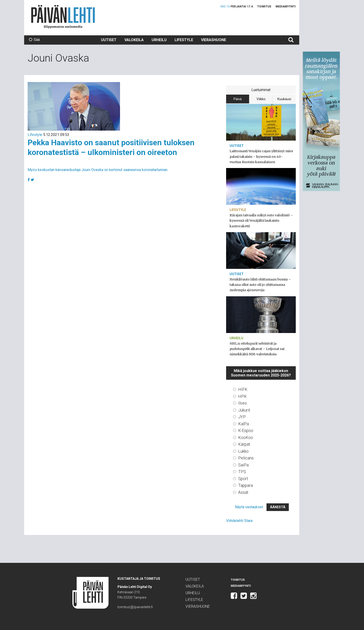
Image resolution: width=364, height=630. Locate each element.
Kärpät (244, 444)
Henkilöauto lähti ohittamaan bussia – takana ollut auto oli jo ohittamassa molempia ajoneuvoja (260, 285)
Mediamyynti (286, 7)
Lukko (243, 451)
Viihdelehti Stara (239, 521)
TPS (242, 472)
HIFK (243, 389)
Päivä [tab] (238, 99)
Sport (243, 479)
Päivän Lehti (63, 17)
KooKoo (246, 437)
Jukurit (244, 410)
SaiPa (243, 465)
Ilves (242, 403)
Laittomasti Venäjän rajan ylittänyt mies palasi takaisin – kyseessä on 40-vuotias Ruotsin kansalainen (261, 156)
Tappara (245, 485)
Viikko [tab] (261, 99)
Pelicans (246, 458)
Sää (34, 40)
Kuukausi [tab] (284, 99)
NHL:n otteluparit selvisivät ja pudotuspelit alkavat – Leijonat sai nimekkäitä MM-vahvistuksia (257, 349)
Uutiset (109, 40)
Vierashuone (214, 40)
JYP (242, 417)
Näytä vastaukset (249, 507)
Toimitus (264, 7)
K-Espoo (246, 430)
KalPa (244, 424)
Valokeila (134, 40)
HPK (242, 396)
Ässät (243, 492)
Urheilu (159, 40)
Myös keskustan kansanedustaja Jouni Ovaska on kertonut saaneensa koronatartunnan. (98, 170)
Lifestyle (184, 40)
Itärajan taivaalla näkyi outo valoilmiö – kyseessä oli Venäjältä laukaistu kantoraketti (261, 221)
